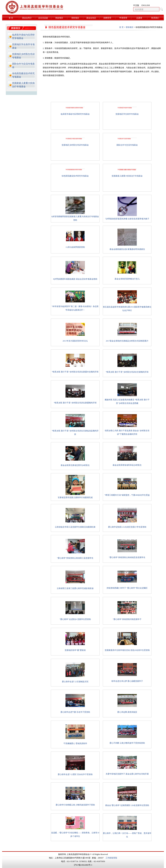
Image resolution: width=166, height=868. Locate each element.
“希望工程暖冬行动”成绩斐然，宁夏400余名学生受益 (127, 495)
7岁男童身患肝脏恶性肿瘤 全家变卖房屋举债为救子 (127, 219)
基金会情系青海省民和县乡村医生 (127, 465)
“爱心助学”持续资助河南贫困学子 (127, 619)
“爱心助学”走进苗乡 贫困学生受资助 (75, 619)
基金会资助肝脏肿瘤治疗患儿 (127, 279)
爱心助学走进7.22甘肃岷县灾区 (75, 682)
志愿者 (139, 18)
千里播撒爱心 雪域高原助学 (75, 743)
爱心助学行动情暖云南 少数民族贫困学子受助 (75, 805)
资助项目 (75, 18)
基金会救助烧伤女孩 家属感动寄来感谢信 (127, 249)
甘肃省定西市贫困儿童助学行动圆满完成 (75, 497)
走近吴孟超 (43, 18)
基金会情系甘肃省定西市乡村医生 (75, 465)
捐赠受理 (107, 18)
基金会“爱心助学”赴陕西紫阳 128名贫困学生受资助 (127, 805)
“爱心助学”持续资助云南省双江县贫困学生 (75, 558)
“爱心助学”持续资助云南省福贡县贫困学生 (127, 557)
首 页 (11, 18)
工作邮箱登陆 (111, 858)
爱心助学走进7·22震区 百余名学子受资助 (75, 774)
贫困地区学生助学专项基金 (127, 114)
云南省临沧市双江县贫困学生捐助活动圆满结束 (75, 527)
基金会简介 (27, 18)
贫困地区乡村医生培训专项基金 (75, 145)
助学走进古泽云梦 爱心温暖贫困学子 (127, 681)
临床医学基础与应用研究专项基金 (75, 114)
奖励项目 (59, 18)
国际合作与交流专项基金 (127, 145)
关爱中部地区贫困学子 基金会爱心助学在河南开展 (127, 774)
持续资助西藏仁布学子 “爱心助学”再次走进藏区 (127, 588)
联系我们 (155, 18)
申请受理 (123, 18)
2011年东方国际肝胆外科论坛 (75, 341)
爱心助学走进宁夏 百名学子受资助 (75, 712)
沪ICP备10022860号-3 (83, 865)
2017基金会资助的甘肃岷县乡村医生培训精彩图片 (127, 341)
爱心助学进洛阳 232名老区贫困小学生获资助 (127, 527)
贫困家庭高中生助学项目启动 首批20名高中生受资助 (127, 650)
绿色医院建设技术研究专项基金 (75, 176)
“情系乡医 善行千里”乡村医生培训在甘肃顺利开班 (127, 372)
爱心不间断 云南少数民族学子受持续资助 (127, 743)
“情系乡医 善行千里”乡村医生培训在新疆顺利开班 (75, 403)
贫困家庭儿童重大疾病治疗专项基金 (127, 176)
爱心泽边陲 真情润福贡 (127, 712)
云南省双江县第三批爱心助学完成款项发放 (75, 588)
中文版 (136, 5)
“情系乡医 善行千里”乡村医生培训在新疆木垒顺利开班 (75, 372)
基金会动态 (91, 18)
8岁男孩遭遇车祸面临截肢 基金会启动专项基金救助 (75, 279)
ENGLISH (146, 5)
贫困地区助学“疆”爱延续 (75, 650)
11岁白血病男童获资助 (75, 247)
